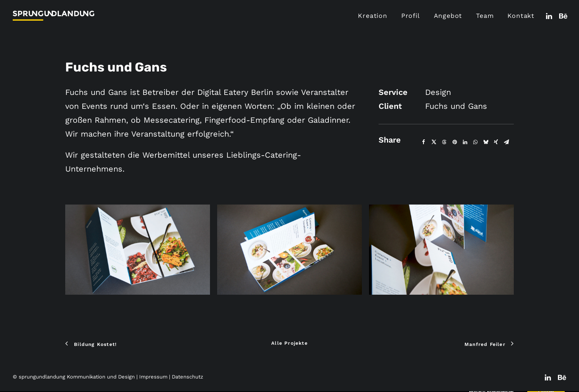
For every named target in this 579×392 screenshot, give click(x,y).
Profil (411, 16)
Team (485, 16)
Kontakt (521, 16)
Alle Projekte (289, 343)
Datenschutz (187, 377)
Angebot (448, 16)
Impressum (153, 377)
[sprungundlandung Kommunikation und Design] (53, 16)
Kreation (372, 16)
